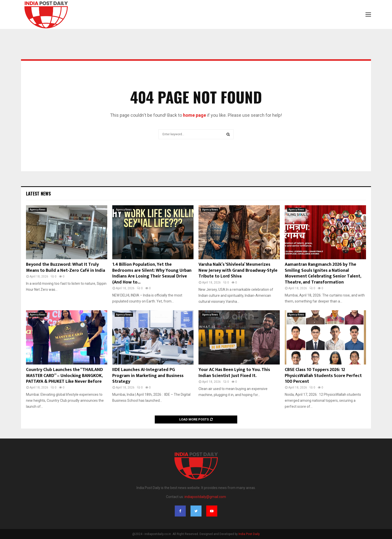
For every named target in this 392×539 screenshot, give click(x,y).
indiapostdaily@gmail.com (205, 497)
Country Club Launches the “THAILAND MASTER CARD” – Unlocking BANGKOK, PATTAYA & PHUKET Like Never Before (64, 376)
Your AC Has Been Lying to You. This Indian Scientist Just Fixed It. (234, 373)
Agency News (38, 210)
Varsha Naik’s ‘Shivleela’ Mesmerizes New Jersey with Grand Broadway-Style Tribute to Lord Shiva (238, 270)
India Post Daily (249, 534)
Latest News (38, 193)
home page (194, 115)
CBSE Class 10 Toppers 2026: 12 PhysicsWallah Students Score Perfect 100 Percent (323, 376)
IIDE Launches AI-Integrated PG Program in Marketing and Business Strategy (148, 376)
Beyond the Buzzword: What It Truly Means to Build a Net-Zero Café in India (65, 267)
